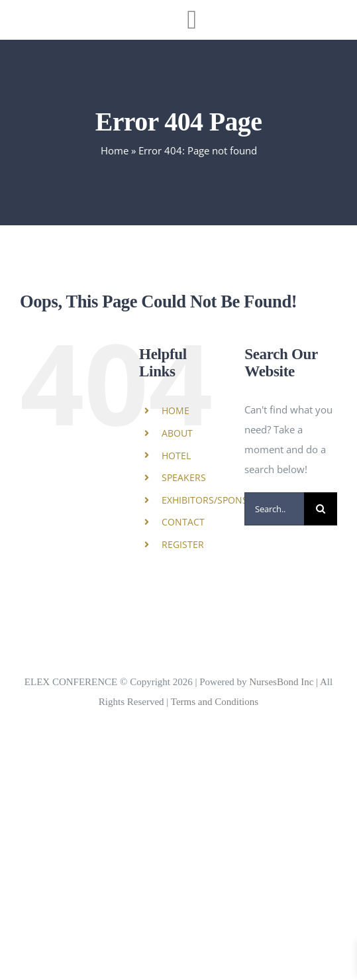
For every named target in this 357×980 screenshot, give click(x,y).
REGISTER (183, 544)
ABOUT (177, 433)
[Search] (321, 509)
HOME (176, 410)
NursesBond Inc (281, 682)
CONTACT (183, 522)
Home (115, 150)
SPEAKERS (184, 477)
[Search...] (274, 509)
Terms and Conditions (215, 702)
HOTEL (176, 456)
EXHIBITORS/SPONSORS (214, 500)
